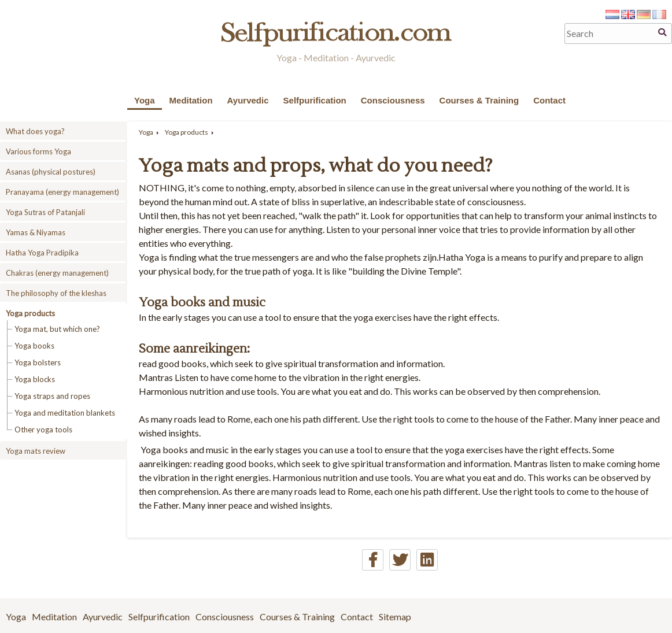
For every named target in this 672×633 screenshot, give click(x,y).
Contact (549, 100)
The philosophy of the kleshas (56, 293)
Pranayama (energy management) (62, 192)
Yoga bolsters (38, 362)
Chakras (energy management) (57, 273)
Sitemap (395, 617)
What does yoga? (35, 131)
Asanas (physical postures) (51, 172)
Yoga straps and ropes (52, 396)
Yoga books (34, 346)
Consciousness (393, 100)
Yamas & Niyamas (36, 232)
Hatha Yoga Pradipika (42, 253)
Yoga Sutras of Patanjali (45, 212)
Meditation (191, 100)
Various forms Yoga (38, 151)
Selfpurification (315, 100)
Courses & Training (479, 100)
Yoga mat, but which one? (57, 329)
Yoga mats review (36, 451)
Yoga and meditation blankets (65, 413)
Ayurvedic (248, 100)
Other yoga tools (43, 430)
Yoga (145, 100)
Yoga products (30, 313)
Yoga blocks (35, 379)
